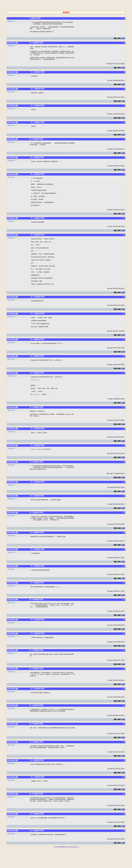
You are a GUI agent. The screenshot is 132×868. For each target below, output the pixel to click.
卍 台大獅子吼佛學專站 (60, 867)
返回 (123, 39)
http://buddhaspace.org (72, 867)
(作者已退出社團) (13, 44)
